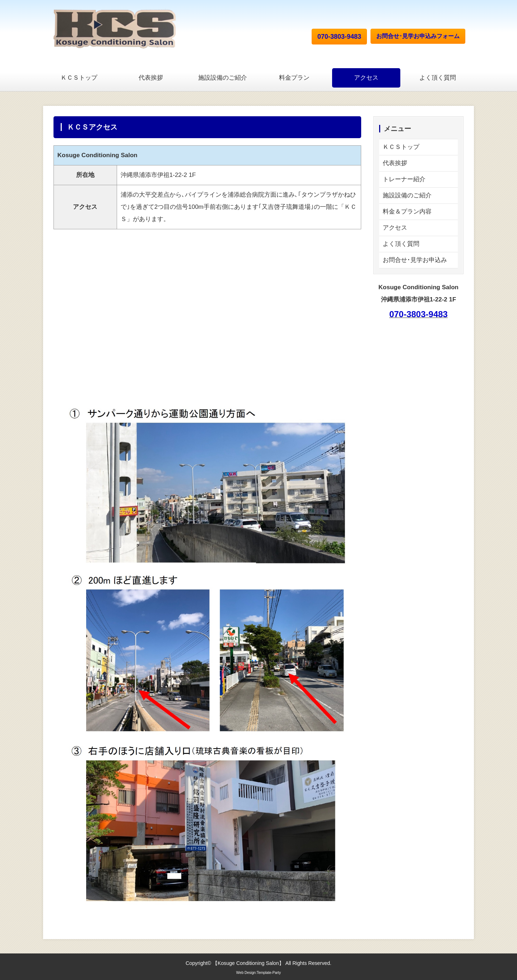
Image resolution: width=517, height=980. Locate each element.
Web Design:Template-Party (258, 973)
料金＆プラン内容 (407, 212)
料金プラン (294, 78)
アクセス (366, 78)
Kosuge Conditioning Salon (248, 963)
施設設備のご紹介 (223, 78)
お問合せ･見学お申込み (415, 260)
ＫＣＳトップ (79, 78)
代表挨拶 (151, 78)
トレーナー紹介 (404, 179)
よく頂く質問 (438, 78)
